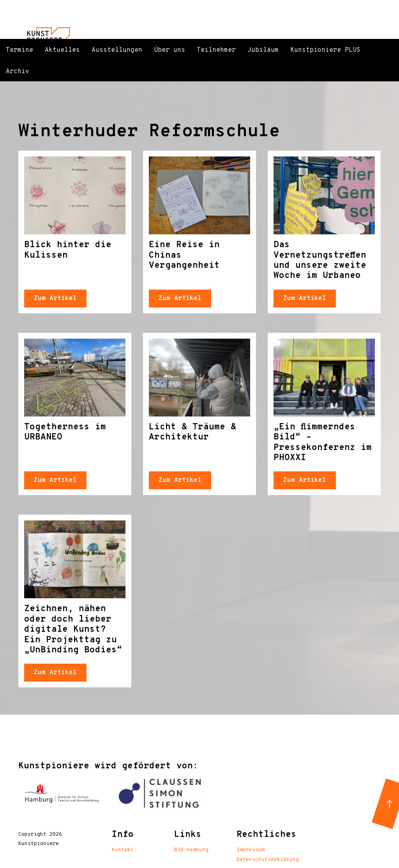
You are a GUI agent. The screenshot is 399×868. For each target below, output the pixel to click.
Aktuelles (62, 50)
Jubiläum (263, 50)
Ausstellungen (117, 50)
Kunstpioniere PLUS (325, 50)
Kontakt (123, 850)
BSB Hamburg (191, 850)
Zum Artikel (55, 299)
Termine (19, 50)
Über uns (169, 50)
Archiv (18, 72)
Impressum (251, 850)
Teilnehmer (216, 50)
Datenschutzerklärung (268, 860)
